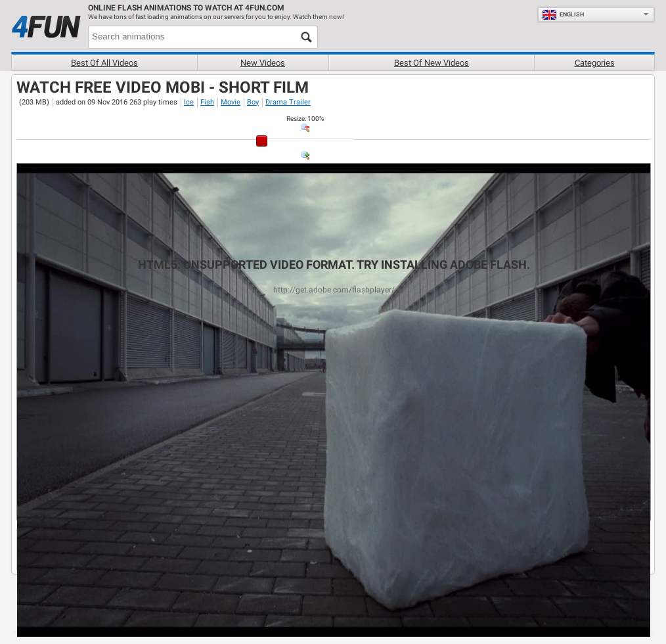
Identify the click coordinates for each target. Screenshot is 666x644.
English (563, 14)
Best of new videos (432, 63)
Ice (189, 102)
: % (305, 119)
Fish (207, 102)
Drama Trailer (288, 102)
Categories (595, 63)
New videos (263, 63)
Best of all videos (104, 63)
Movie (231, 102)
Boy (253, 102)
